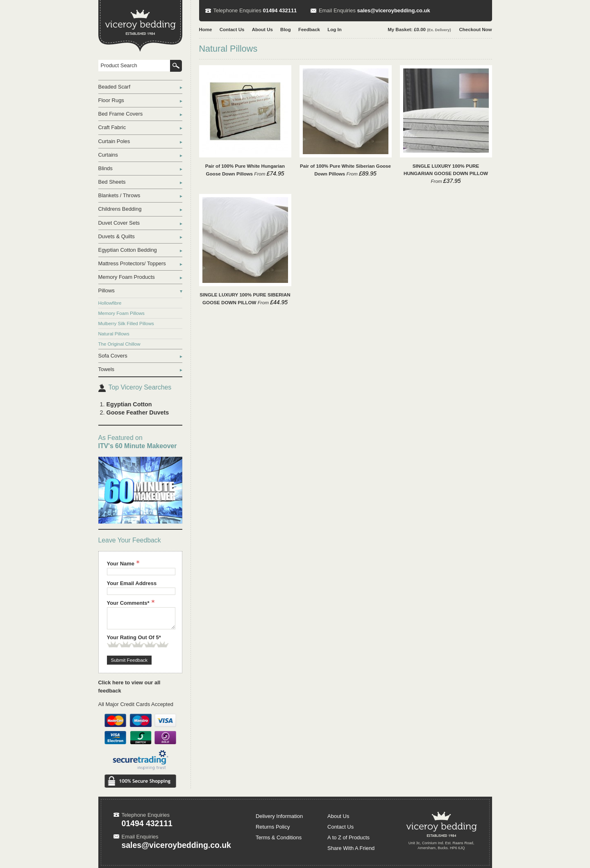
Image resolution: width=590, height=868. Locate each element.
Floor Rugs (111, 100)
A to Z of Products (348, 837)
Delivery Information (279, 816)
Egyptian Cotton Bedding (128, 250)
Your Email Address (132, 583)
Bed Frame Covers (121, 114)
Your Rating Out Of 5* (134, 637)
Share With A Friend (351, 848)
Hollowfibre (110, 303)
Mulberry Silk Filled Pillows (126, 324)
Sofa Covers (113, 356)
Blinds (106, 168)
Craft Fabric (112, 127)
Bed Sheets (112, 182)
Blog (286, 30)
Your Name (123, 564)
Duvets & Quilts (117, 236)
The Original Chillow (119, 344)
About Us (262, 30)
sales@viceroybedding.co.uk (394, 10)
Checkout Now (476, 30)
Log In (335, 30)
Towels (107, 369)
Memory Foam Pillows (121, 313)
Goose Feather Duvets (138, 412)
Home (206, 30)
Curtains (108, 155)
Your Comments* (131, 603)
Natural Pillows (114, 334)
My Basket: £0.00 (419, 30)
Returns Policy (273, 827)
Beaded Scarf (115, 87)
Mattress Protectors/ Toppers (132, 263)
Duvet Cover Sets (119, 223)
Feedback (309, 30)
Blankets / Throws (119, 195)
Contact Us (232, 30)
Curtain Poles (114, 141)
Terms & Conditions (279, 837)
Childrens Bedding (120, 209)
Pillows (107, 290)
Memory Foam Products (127, 277)
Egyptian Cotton (129, 404)
